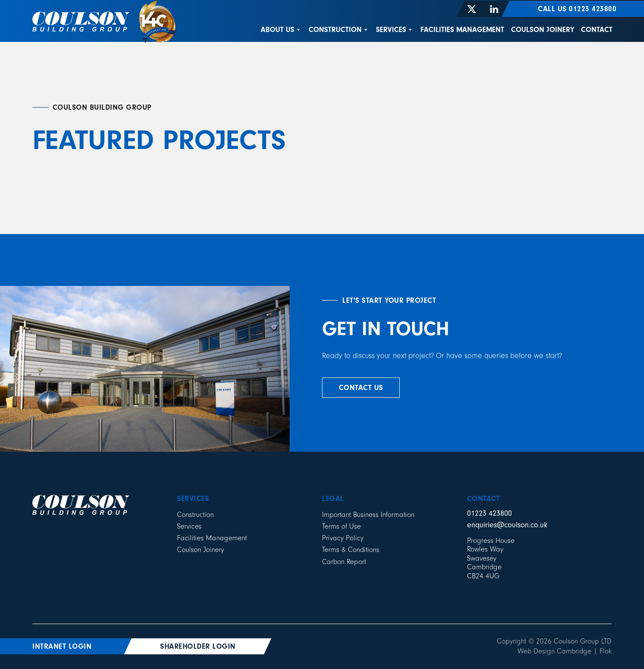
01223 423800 (489, 513)
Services (395, 30)
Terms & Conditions (351, 550)
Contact (597, 30)
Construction (339, 30)
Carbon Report (344, 562)
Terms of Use (341, 526)
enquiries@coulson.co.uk (507, 525)
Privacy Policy (343, 538)
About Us (281, 30)
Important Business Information (368, 515)
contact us (361, 388)
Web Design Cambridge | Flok (565, 651)
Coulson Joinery (543, 30)
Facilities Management (462, 30)
